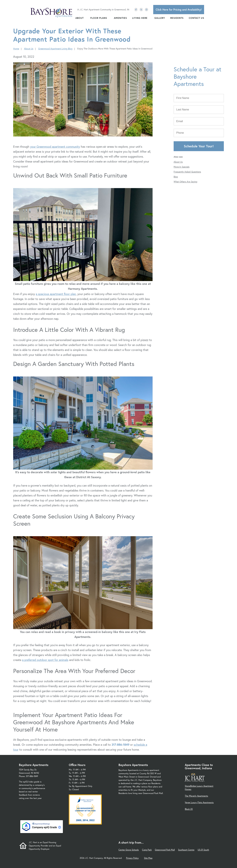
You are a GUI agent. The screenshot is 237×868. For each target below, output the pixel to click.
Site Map (148, 858)
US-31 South (203, 850)
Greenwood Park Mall (165, 850)
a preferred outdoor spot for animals (45, 660)
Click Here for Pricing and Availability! (179, 9)
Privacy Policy (132, 858)
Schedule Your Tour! (199, 146)
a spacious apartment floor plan (56, 294)
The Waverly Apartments (196, 796)
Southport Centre (186, 850)
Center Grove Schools (129, 850)
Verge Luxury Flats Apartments (199, 802)
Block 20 (189, 809)
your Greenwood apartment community (55, 147)
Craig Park (147, 850)
